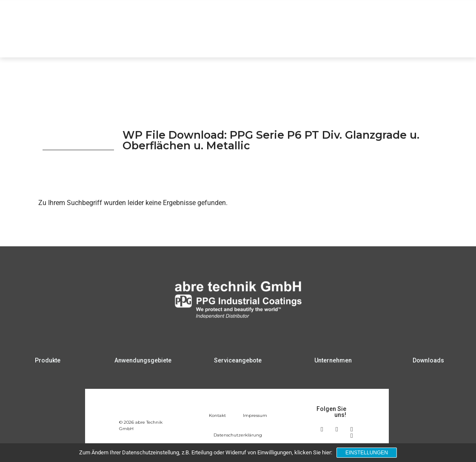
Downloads (414, 41)
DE (436, 15)
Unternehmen (362, 41)
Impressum (255, 415)
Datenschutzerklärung (238, 435)
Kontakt (217, 415)
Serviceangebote (302, 41)
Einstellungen (367, 453)
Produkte (173, 41)
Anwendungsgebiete (232, 41)
